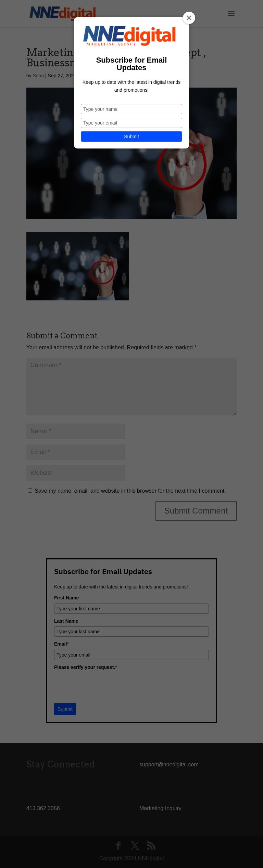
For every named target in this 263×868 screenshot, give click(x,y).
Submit (131, 137)
